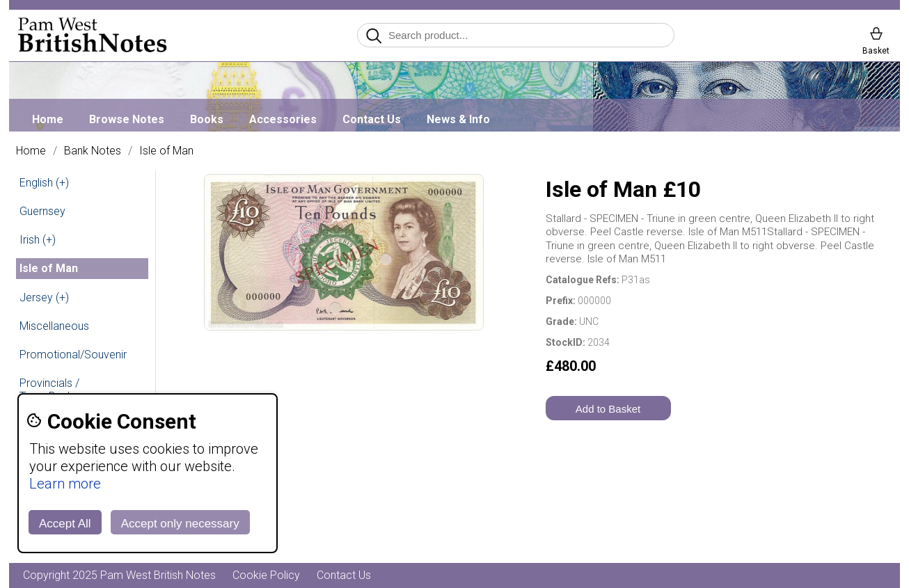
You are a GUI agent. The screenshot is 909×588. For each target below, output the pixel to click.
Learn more (65, 484)
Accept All (65, 524)
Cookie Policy (266, 575)
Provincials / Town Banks (49, 390)
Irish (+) (38, 240)
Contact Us (372, 119)
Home (48, 119)
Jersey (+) (44, 297)
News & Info (458, 119)
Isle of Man (166, 151)
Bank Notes (93, 151)
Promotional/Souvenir (73, 355)
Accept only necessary (180, 524)
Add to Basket (608, 409)
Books (207, 119)
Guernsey (42, 211)
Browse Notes (127, 119)
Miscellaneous (54, 326)
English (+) (44, 183)
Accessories (283, 119)
